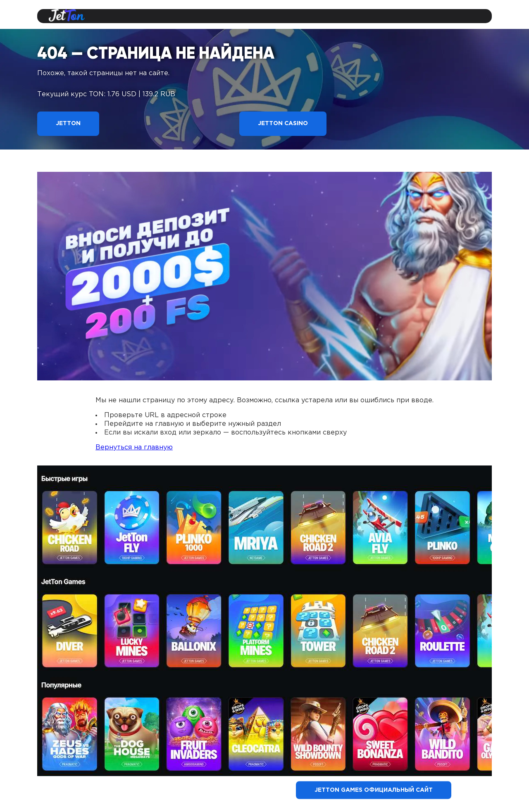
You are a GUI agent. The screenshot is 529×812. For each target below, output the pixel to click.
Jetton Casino (283, 123)
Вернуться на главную (134, 448)
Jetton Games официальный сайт (374, 790)
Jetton (68, 123)
